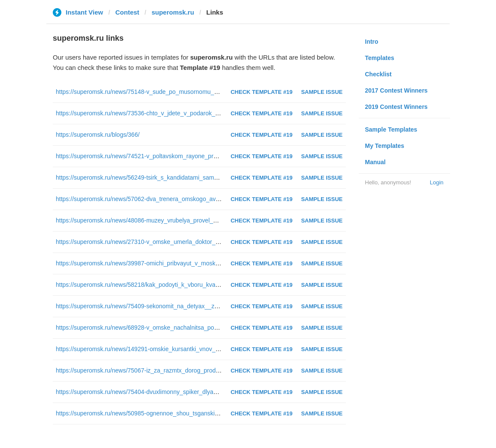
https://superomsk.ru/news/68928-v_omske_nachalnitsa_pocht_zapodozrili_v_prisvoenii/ (173, 328)
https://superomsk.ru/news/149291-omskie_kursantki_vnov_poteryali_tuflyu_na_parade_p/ (176, 349)
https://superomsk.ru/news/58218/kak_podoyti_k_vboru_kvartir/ (140, 285)
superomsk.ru (173, 12)
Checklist (378, 74)
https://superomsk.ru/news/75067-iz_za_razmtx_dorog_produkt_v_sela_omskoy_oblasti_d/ (177, 370)
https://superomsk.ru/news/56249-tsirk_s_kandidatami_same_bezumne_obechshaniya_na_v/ (180, 177)
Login (437, 182)
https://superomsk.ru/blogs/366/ (98, 135)
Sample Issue (322, 92)
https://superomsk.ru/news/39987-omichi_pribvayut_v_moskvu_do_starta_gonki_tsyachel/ (175, 263)
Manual (375, 162)
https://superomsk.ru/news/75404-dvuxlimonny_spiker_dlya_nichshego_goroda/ (162, 392)
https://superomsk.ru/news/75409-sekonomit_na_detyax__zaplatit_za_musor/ (159, 306)
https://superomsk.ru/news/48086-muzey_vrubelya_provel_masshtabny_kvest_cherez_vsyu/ (179, 220)
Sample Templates (391, 129)
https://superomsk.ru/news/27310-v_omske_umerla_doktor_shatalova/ (149, 242)
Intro (372, 42)
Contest (127, 12)
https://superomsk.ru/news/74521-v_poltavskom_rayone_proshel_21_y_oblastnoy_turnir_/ (175, 156)
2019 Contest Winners (396, 107)
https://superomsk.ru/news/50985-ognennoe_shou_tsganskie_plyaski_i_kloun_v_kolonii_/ (175, 413)
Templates (380, 58)
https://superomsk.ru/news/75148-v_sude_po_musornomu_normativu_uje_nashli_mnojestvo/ (180, 92)
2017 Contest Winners (396, 90)
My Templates (385, 146)
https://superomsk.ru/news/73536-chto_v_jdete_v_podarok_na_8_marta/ (152, 113)
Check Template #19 (261, 92)
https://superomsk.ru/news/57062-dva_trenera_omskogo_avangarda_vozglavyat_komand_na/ (181, 199)
